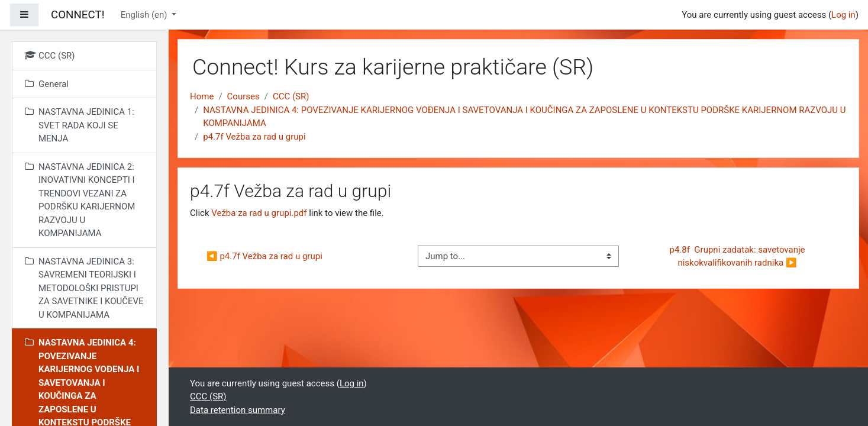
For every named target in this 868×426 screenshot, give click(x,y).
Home (202, 96)
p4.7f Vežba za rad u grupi (254, 137)
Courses (243, 96)
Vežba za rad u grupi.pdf (259, 213)
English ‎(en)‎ (145, 15)
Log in (843, 15)
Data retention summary (238, 410)
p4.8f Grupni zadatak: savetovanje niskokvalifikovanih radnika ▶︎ (738, 256)
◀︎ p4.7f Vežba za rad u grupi (264, 256)
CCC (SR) (291, 96)
